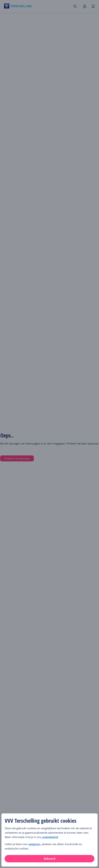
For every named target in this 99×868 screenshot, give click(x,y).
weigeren (34, 844)
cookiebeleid (50, 837)
